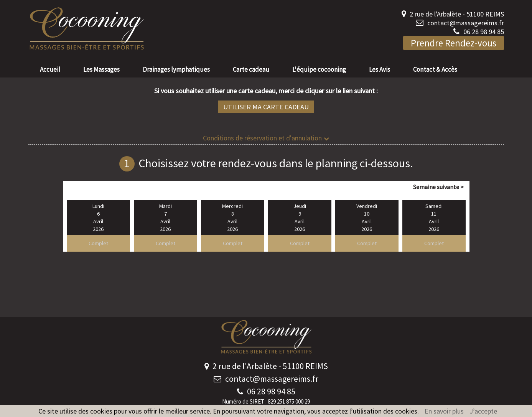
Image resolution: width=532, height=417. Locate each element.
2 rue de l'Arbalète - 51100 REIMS (457, 14)
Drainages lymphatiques (176, 69)
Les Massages (101, 69)
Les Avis (380, 69)
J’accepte (483, 411)
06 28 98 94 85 (484, 32)
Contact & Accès (435, 69)
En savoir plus (444, 411)
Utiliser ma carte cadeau (266, 107)
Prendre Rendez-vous (454, 43)
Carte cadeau (251, 69)
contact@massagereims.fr (466, 23)
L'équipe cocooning (319, 69)
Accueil (50, 69)
